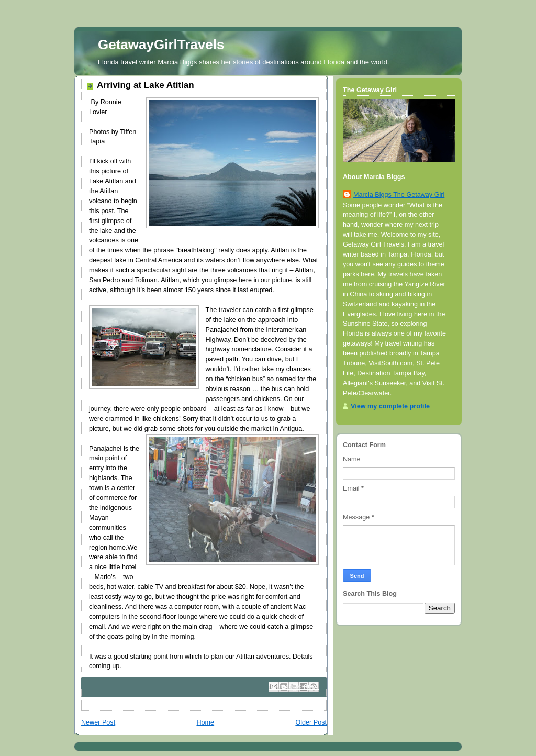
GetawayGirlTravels (161, 45)
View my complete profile (390, 406)
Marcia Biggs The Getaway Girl (399, 195)
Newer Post (98, 722)
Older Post (311, 722)
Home (205, 722)
